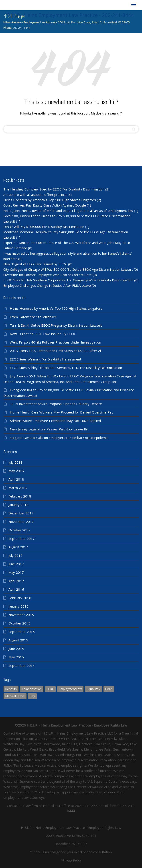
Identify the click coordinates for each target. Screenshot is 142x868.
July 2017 (15, 555)
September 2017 (22, 538)
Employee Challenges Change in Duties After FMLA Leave (47, 285)
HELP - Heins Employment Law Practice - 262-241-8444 (71, 15)
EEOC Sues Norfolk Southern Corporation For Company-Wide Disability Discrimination (68, 280)
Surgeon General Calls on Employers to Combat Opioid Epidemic (59, 438)
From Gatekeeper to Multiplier (33, 317)
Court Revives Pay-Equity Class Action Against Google (45, 205)
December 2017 (21, 513)
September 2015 (22, 632)
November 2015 (21, 615)
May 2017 (16, 572)
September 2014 (22, 665)
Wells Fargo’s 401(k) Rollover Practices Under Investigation (55, 342)
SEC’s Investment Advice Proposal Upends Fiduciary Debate (56, 404)
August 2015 (18, 640)
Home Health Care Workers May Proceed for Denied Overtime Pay (62, 412)
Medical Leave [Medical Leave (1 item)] (15, 696)
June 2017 (16, 564)
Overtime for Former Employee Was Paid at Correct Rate (48, 275)
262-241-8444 (21, 28)
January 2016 (18, 606)
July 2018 (15, 462)
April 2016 (16, 589)
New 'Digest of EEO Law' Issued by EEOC (35, 264)
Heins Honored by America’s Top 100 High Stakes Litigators (50, 200)
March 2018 (18, 488)
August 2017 (18, 547)
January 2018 (18, 505)
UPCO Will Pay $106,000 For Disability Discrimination (44, 227)
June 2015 (16, 649)
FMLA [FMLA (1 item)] (109, 689)
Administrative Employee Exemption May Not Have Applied (55, 421)
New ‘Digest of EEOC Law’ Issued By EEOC (43, 334)
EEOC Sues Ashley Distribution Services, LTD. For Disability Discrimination (66, 368)
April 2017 (16, 581)
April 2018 (16, 479)
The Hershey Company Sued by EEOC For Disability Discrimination (54, 189)
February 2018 (20, 496)
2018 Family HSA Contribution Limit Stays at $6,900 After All (56, 351)
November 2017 (21, 522)
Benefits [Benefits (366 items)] (11, 689)
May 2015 (16, 657)
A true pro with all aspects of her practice (35, 194)
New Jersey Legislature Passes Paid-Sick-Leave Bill (49, 429)
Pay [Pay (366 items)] (32, 696)
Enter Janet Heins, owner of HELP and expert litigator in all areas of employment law (68, 211)
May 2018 (16, 471)
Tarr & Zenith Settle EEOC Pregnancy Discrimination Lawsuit (56, 325)
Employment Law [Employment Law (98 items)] (70, 689)
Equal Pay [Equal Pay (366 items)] (93, 689)
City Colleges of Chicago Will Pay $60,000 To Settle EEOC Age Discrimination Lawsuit (68, 269)
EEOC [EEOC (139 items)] (50, 689)
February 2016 (20, 598)
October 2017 (19, 530)
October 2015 (19, 623)
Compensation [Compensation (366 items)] (32, 689)
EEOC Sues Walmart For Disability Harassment (46, 359)
